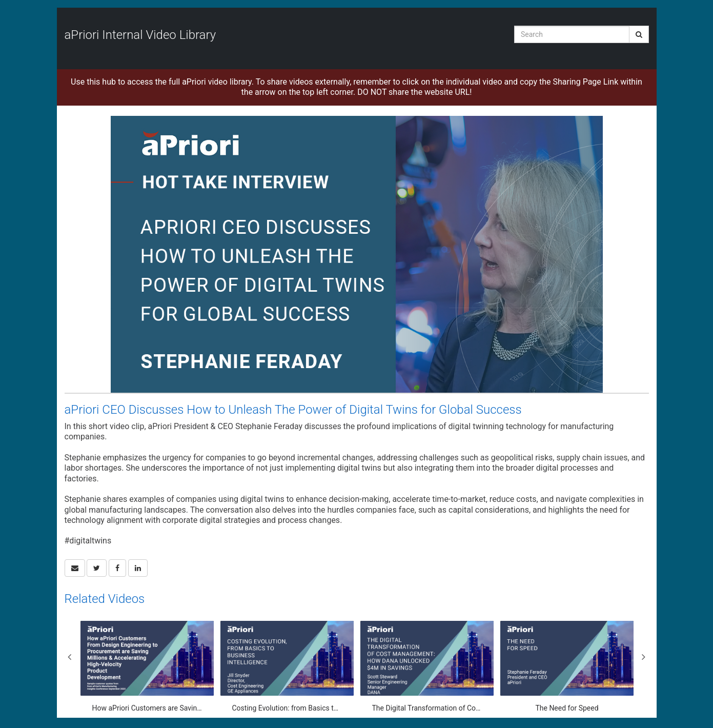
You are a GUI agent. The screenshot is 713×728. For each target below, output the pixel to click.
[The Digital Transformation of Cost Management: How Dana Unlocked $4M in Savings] (427, 667)
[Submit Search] (639, 34)
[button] (75, 568)
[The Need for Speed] (567, 667)
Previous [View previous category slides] (70, 657)
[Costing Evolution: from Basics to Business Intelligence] (287, 667)
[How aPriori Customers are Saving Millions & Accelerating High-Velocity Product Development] (147, 667)
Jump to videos (0, 0)
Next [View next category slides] (644, 657)
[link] (97, 568)
